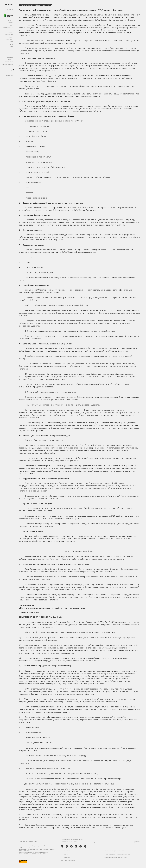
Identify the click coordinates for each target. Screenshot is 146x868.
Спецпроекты (9, 62)
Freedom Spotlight (8, 64)
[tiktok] (76, 846)
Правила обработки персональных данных (117, 854)
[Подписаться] (97, 842)
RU (7, 10)
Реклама (11, 60)
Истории (11, 23)
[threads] (81, 846)
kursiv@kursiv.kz (47, 453)
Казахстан (10, 73)
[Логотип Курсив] (9, 5)
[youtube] (71, 846)
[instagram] (62, 846)
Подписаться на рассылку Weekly (73, 839)
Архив (11, 47)
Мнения (11, 44)
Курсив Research (8, 28)
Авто (12, 25)
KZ (13, 10)
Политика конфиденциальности (114, 851)
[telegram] (67, 846)
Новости (11, 21)
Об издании (67, 851)
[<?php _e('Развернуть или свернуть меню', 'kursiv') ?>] (13, 70)
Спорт (12, 42)
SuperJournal (9, 35)
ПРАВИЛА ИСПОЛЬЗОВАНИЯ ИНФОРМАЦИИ (115, 857)
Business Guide (9, 30)
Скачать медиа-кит (70, 861)
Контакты (67, 857)
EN (10, 10)
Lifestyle (11, 32)
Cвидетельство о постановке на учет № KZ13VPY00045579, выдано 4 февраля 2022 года (37, 850)
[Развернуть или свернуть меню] (13, 52)
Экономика (10, 39)
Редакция (10, 57)
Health (11, 37)
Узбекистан (10, 75)
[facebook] (85, 846)
